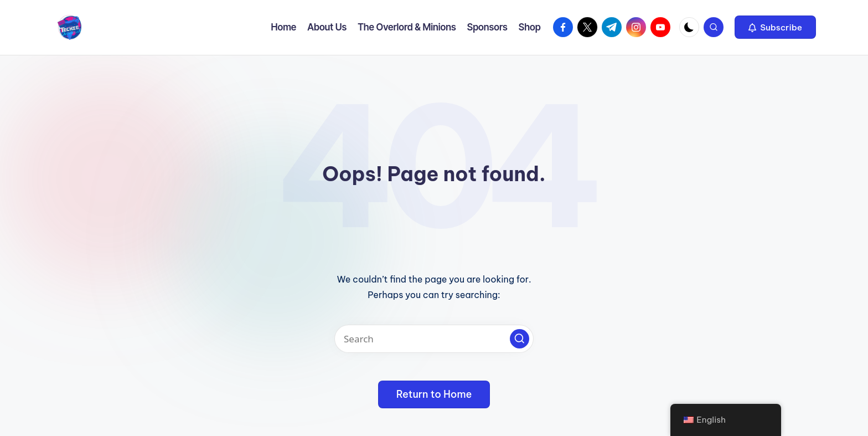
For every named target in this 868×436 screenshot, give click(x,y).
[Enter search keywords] (434, 339)
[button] (775, 27)
